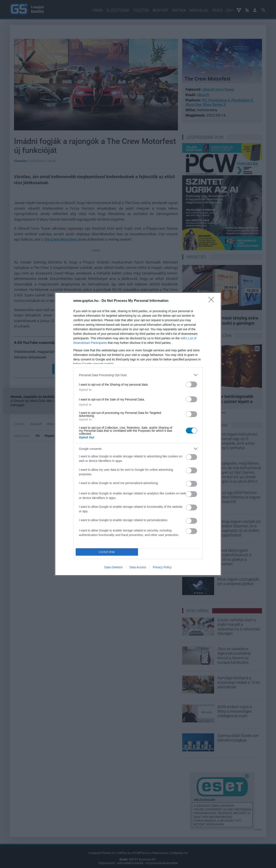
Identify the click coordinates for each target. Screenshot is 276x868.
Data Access (138, 567)
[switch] (191, 384)
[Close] (213, 301)
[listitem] (138, 375)
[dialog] (138, 434)
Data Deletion (114, 567)
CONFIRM (107, 552)
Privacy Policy (162, 567)
